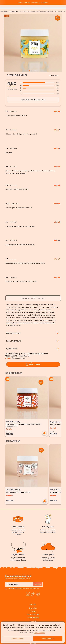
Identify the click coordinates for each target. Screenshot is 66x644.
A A (7, 241)
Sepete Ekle (33, 364)
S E (7, 259)
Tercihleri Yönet (17, 639)
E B (7, 148)
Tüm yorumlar (53, 76)
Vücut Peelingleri (13, 11)
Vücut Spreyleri (33, 618)
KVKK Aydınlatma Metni (14, 589)
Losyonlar (33, 621)
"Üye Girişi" (37, 100)
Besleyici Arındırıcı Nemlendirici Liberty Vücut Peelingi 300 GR (26, 424)
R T (7, 111)
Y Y (7, 185)
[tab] (29, 71)
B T (7, 222)
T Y (7, 130)
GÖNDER (38, 584)
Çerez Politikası (40, 633)
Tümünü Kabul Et (48, 639)
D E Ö (7, 204)
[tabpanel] (33, 43)
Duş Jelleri (33, 608)
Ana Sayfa (4, 11)
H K (7, 277)
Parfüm (33, 611)
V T (7, 167)
